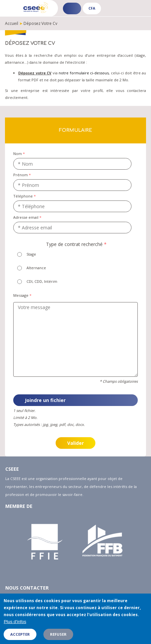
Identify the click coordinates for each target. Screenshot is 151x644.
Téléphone (23, 196)
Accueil (12, 23)
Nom (18, 154)
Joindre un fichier (45, 400)
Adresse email (26, 217)
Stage (31, 254)
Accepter (20, 637)
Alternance (36, 268)
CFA (92, 8)
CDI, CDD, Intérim (42, 281)
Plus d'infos (15, 625)
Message (21, 295)
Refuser (58, 637)
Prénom (21, 175)
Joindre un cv (13, 390)
